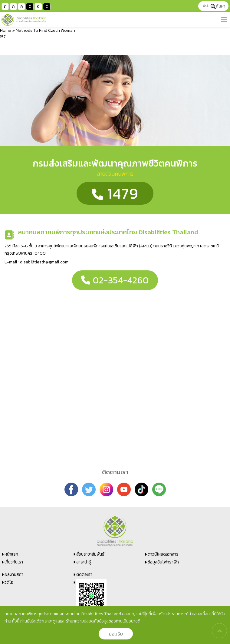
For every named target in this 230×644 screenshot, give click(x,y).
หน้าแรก (11, 554)
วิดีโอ (9, 582)
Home (6, 30)
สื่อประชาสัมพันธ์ (90, 554)
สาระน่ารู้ (84, 562)
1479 (115, 193)
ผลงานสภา (14, 575)
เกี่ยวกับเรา (14, 562)
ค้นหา (218, 6)
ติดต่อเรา (84, 575)
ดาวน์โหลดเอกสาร (163, 554)
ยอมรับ (116, 634)
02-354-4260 (115, 280)
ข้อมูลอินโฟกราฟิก (163, 562)
